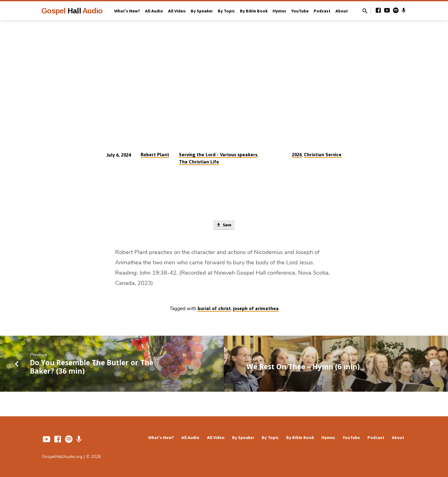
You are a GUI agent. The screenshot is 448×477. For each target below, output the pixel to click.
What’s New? (127, 11)
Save (224, 225)
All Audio (154, 11)
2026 (297, 155)
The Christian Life (199, 162)
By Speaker (202, 11)
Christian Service (323, 155)
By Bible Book (254, 11)
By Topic (226, 11)
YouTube (300, 11)
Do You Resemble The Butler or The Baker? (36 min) (92, 368)
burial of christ (214, 310)
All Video (177, 11)
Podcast (322, 11)
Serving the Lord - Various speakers (218, 155)
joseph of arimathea (256, 310)
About (342, 11)
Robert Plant (155, 155)
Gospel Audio (72, 11)
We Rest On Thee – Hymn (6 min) (303, 368)
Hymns (279, 11)
